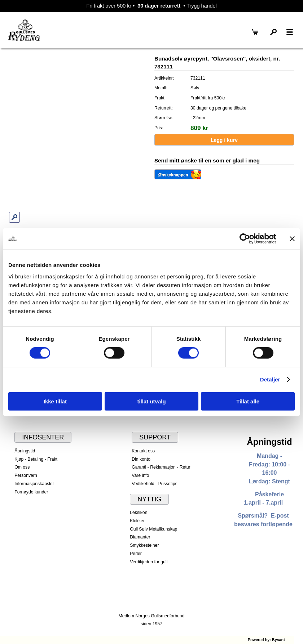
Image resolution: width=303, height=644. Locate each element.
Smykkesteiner (144, 545)
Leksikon (139, 513)
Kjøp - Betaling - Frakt (36, 459)
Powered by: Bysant (266, 640)
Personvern (26, 475)
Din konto (141, 459)
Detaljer (270, 379)
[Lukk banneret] (292, 239)
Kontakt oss (143, 451)
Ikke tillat (55, 401)
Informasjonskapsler (34, 484)
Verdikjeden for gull (149, 562)
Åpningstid (25, 451)
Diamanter (140, 537)
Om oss (22, 467)
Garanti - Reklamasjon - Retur (161, 467)
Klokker (137, 521)
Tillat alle (248, 401)
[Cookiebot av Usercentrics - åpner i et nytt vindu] (245, 239)
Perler (136, 554)
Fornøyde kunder (31, 492)
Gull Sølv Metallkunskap (153, 529)
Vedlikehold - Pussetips (155, 484)
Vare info (140, 475)
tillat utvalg (151, 401)
